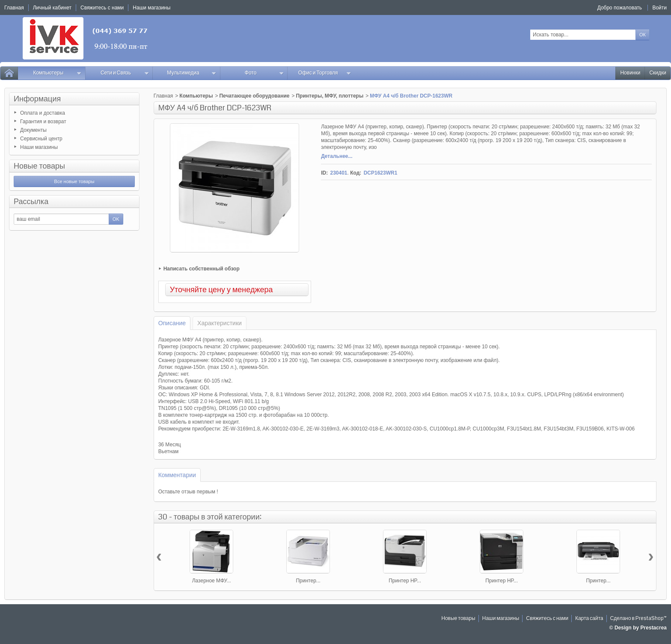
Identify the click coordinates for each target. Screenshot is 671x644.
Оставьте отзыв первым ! (188, 492)
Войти (659, 8)
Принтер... (308, 581)
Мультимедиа (192, 73)
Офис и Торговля (325, 73)
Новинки (630, 73)
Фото (264, 73)
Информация (37, 99)
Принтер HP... (405, 581)
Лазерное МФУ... (212, 581)
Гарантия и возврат (43, 122)
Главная (163, 96)
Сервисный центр (41, 139)
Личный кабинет (52, 8)
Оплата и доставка (43, 113)
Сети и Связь (125, 73)
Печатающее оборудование (254, 96)
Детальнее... (337, 156)
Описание (172, 323)
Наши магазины (39, 147)
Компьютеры (57, 73)
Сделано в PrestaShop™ (638, 619)
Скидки (658, 73)
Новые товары (39, 166)
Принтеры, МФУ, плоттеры (330, 96)
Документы (33, 130)
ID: (324, 173)
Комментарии (177, 475)
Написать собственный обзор (202, 269)
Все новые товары (74, 181)
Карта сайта (589, 619)
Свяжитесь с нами (547, 619)
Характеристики (220, 323)
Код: (356, 173)
